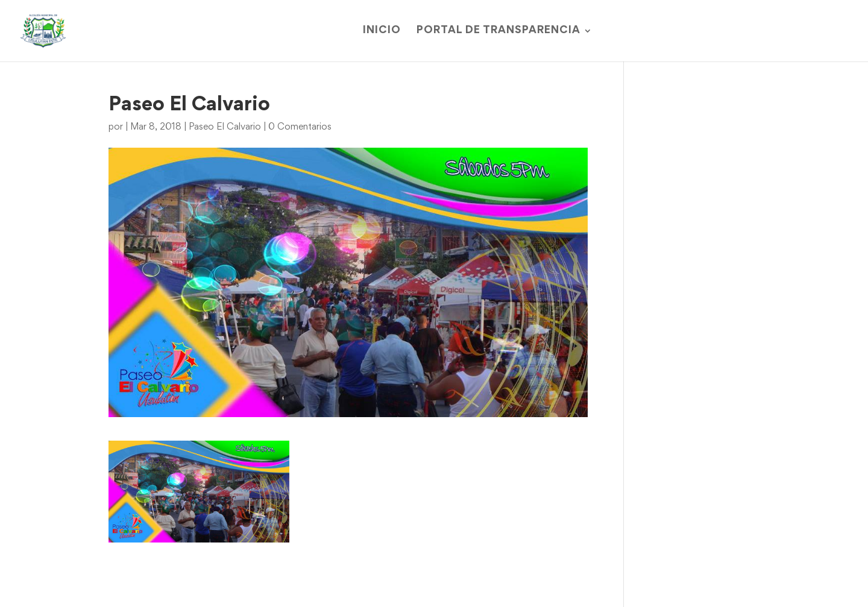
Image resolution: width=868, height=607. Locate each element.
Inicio (382, 31)
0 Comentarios (300, 127)
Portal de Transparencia (498, 31)
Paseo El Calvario (225, 127)
